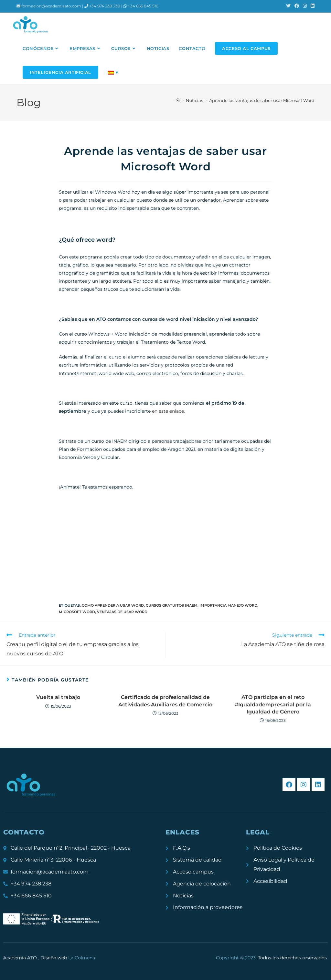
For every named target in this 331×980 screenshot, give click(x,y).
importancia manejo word (228, 605)
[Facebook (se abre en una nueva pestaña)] (297, 6)
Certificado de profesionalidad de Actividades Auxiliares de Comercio (165, 701)
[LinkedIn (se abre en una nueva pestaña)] (312, 6)
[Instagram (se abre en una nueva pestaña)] (305, 6)
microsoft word (77, 612)
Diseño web (68, 958)
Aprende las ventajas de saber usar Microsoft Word (262, 100)
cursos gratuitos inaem (172, 605)
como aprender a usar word (113, 605)
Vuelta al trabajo (58, 697)
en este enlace (168, 411)
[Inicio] (178, 100)
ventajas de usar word (122, 612)
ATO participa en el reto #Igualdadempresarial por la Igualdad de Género (273, 704)
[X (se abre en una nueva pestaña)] (288, 6)
